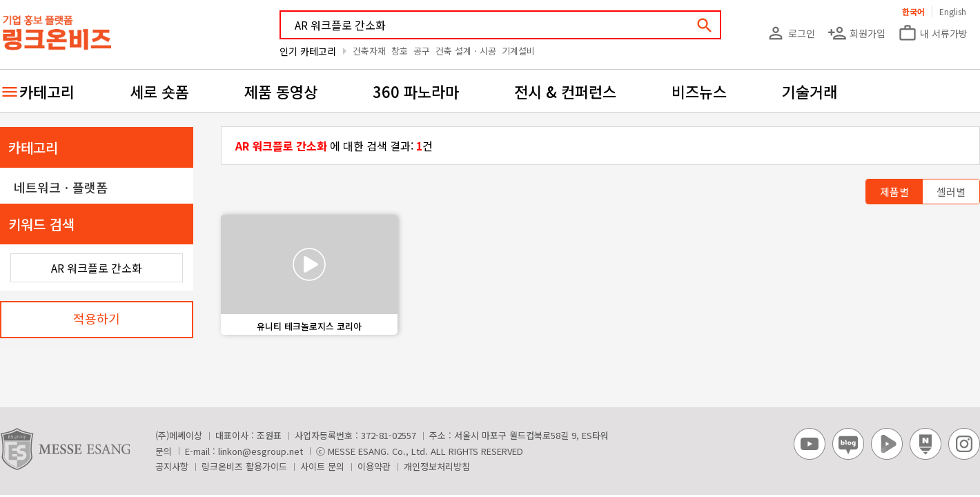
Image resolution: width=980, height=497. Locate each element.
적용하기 (97, 318)
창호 (400, 51)
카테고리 (47, 91)
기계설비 (518, 51)
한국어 (913, 11)
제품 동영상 (281, 91)
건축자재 (369, 51)
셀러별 (951, 192)
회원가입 (856, 33)
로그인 (791, 33)
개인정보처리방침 (437, 466)
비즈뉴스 (699, 91)
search (705, 26)
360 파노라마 (416, 91)
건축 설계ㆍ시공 (466, 51)
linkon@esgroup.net (261, 451)
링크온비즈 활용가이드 (244, 466)
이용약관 (374, 466)
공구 (422, 51)
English (953, 11)
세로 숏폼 (159, 91)
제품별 (894, 192)
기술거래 (810, 91)
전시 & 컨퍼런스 (565, 91)
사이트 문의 (322, 466)
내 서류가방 (933, 33)
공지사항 (172, 466)
